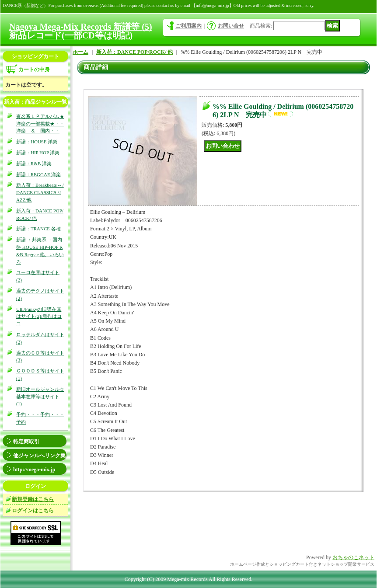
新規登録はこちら (33, 499)
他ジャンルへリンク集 (39, 456)
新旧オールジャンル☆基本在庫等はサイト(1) (40, 397)
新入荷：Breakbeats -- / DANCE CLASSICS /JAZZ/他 (40, 192)
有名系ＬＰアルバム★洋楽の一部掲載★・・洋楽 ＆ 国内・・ (40, 124)
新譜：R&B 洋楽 (34, 164)
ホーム (80, 52)
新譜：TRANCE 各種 (38, 229)
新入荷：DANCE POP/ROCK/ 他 (134, 52)
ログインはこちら (33, 511)
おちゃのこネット (353, 557)
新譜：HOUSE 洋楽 (37, 142)
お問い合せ (231, 26)
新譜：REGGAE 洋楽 (38, 174)
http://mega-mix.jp (34, 470)
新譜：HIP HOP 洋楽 (38, 153)
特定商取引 (26, 442)
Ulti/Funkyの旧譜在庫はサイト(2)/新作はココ (39, 317)
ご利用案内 (188, 26)
